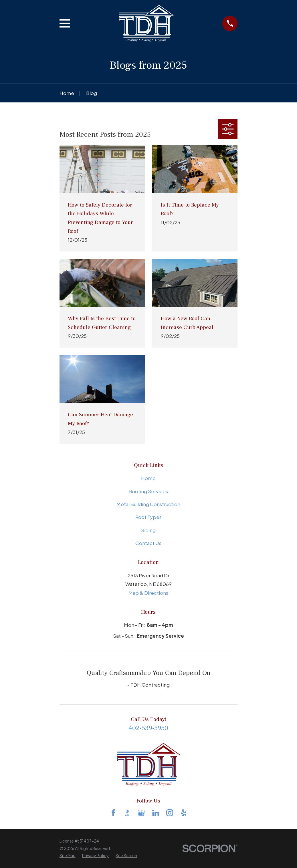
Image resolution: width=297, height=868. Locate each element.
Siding (148, 530)
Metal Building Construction (148, 504)
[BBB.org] (127, 813)
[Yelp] (184, 813)
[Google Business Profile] (141, 813)
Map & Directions (148, 593)
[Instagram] (170, 813)
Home (148, 478)
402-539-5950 (148, 728)
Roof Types (148, 517)
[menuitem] (68, 856)
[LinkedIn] (156, 813)
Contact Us (148, 543)
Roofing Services (148, 491)
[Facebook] (113, 813)
